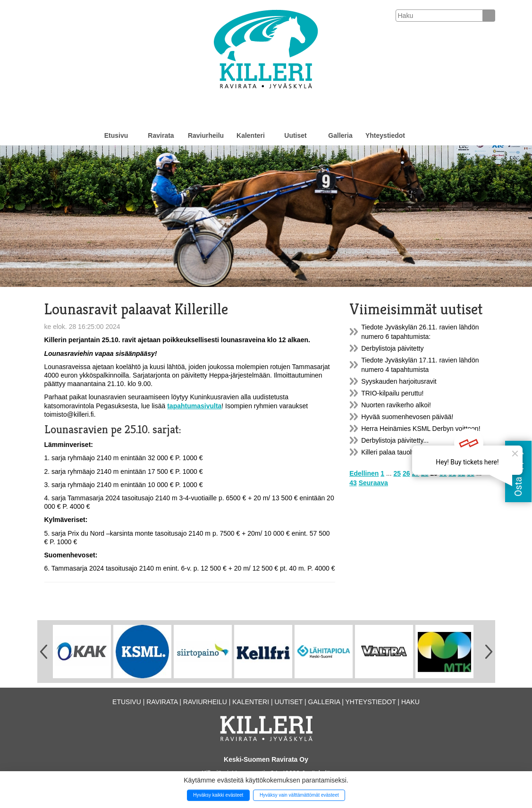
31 (452, 473)
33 (471, 473)
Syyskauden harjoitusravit (399, 381)
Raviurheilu (206, 135)
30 (443, 473)
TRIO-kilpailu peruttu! (392, 393)
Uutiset (295, 135)
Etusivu (116, 135)
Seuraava (373, 483)
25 (397, 473)
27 (415, 473)
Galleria (340, 135)
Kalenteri (251, 135)
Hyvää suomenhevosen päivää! (407, 417)
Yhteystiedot (385, 135)
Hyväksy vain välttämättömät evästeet (299, 795)
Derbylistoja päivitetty (392, 348)
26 (406, 473)
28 (425, 473)
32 (462, 473)
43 (353, 483)
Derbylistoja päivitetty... (395, 440)
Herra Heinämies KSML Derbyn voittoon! (421, 429)
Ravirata (161, 135)
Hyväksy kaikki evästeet (218, 795)
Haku (410, 702)
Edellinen (364, 473)
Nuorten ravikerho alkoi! (396, 405)
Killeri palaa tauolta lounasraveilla (410, 452)
